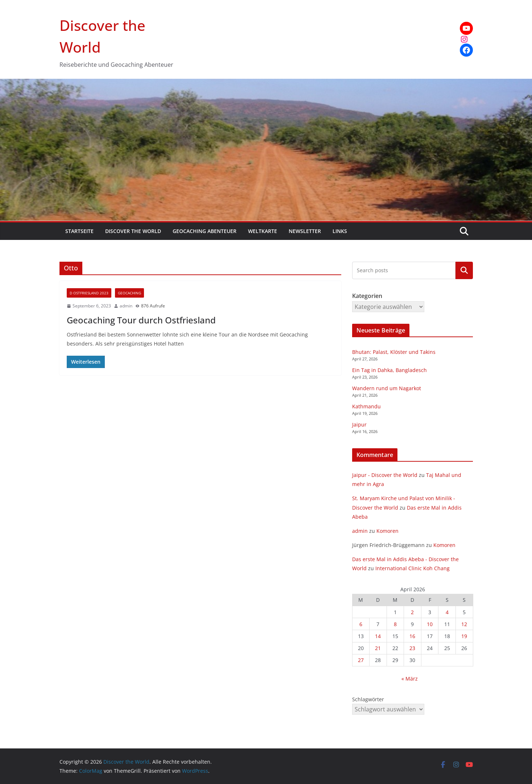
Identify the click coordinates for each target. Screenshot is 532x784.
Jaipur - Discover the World (385, 475)
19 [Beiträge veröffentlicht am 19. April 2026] (464, 636)
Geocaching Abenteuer (205, 231)
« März (410, 679)
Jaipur (359, 424)
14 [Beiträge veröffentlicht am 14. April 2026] (378, 636)
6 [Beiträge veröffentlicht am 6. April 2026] (361, 624)
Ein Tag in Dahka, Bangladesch (389, 370)
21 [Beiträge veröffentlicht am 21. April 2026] (378, 648)
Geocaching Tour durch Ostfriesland (141, 320)
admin (126, 306)
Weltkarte (263, 231)
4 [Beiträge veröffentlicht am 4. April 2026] (447, 612)
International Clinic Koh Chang (413, 568)
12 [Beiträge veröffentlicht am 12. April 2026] (464, 624)
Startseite (79, 231)
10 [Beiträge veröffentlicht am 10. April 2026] (430, 624)
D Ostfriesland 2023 (89, 293)
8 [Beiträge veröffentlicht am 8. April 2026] (395, 624)
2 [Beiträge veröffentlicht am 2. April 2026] (412, 612)
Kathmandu (366, 406)
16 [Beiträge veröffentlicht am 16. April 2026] (412, 636)
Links (340, 231)
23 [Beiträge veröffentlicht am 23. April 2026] (412, 648)
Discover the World (133, 231)
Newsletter (305, 231)
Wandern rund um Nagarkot (387, 388)
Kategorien (464, 270)
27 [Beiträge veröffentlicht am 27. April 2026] (361, 660)
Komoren (387, 531)
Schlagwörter (368, 699)
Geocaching (129, 293)
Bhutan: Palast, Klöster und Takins (394, 352)
